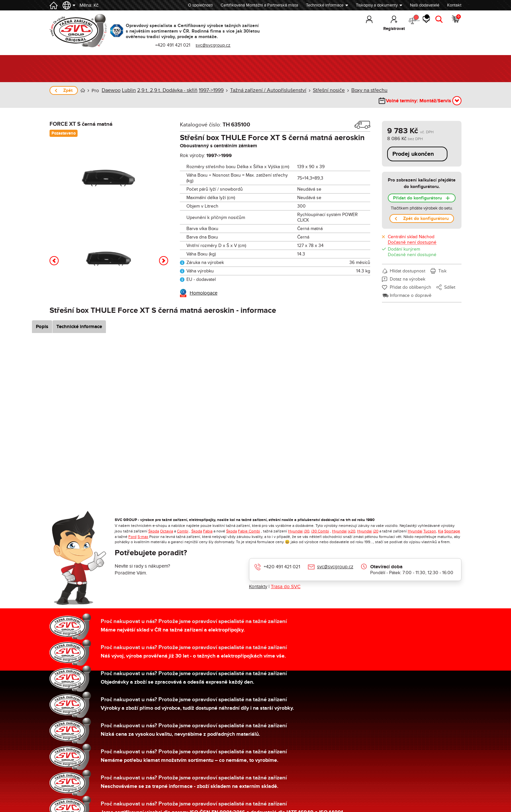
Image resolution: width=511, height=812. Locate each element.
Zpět (68, 90)
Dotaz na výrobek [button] (408, 270)
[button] (54, 251)
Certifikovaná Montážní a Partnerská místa (259, 5)
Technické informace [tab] (95, 317)
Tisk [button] (442, 261)
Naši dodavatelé (425, 5)
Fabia (208, 522)
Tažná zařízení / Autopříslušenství (260, 90)
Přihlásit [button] (339, 29)
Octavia (167, 522)
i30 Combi (320, 522)
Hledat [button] (436, 29)
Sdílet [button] (450, 278)
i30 (307, 522)
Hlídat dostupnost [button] (408, 261)
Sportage (452, 522)
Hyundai (295, 522)
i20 (376, 522)
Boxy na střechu (354, 90)
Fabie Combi (249, 522)
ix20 (351, 522)
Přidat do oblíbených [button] (410, 278)
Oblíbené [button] (415, 23)
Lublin (128, 90)
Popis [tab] (58, 317)
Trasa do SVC (286, 577)
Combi (183, 522)
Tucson (430, 522)
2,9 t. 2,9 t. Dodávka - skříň (164, 90)
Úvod (83, 90)
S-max (143, 527)
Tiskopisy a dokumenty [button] (377, 5)
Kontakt (454, 5)
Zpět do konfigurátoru (426, 209)
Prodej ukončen (413, 145)
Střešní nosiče (316, 90)
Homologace (204, 283)
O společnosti (200, 5)
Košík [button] (456, 23)
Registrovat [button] (364, 29)
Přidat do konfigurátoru (417, 188)
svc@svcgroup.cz (335, 557)
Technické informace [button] (325, 5)
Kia (441, 522)
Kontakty (258, 577)
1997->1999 (206, 90)
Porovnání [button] (390, 23)
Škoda (154, 522)
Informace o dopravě (411, 286)
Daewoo (111, 90)
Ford (132, 527)
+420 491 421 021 (282, 557)
